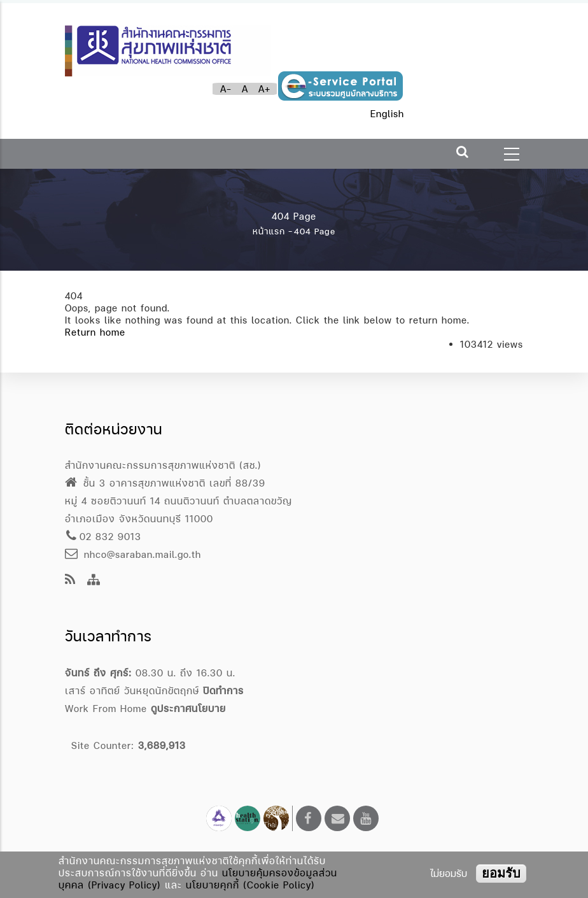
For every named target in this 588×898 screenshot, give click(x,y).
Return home (95, 332)
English (387, 114)
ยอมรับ (501, 873)
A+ (264, 89)
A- (226, 89)
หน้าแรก (269, 231)
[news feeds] (70, 581)
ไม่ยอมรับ (449, 873)
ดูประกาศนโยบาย (188, 709)
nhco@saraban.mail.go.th (133, 554)
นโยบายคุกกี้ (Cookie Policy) (250, 885)
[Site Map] (94, 581)
